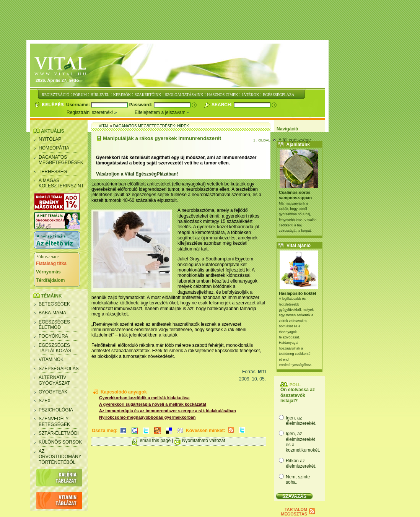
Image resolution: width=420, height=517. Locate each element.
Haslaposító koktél (297, 293)
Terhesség (53, 172)
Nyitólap (50, 139)
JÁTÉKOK (250, 95)
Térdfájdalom (50, 280)
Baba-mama (52, 313)
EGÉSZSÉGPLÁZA (278, 95)
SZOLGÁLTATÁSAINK (184, 95)
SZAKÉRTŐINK (148, 95)
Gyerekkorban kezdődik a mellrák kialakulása (144, 398)
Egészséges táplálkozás (55, 348)
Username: (79, 105)
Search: (223, 105)
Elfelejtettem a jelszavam (162, 112)
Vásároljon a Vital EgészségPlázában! (137, 174)
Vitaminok (51, 359)
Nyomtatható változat (204, 441)
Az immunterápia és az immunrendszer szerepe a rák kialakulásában (168, 411)
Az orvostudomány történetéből (60, 457)
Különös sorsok (60, 442)
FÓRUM (80, 95)
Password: (142, 105)
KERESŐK (122, 95)
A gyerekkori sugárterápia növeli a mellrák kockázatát (153, 404)
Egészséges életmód (54, 325)
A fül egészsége (295, 140)
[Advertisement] (210, 20)
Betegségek (54, 304)
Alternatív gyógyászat (54, 380)
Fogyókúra (53, 336)
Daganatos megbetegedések (61, 160)
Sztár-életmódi (59, 433)
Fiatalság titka (51, 263)
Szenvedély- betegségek (54, 421)
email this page (155, 441)
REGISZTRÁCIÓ (55, 95)
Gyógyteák (53, 392)
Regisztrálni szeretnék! (101, 112)
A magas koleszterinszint (61, 183)
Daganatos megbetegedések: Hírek (151, 126)
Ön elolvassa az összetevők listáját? (298, 395)
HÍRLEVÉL (100, 95)
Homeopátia (54, 148)
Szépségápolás (59, 369)
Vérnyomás (48, 272)
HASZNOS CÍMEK (222, 95)
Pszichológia (56, 410)
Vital (104, 126)
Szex (45, 401)
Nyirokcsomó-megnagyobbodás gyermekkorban (147, 417)
